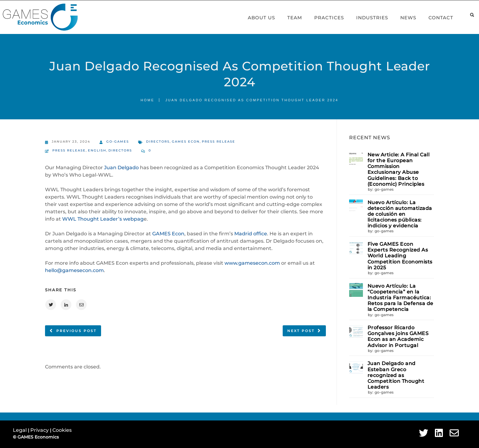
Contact (434, 18)
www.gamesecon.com (252, 263)
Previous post (76, 331)
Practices (322, 18)
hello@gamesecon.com (74, 270)
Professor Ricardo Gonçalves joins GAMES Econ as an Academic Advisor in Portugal (398, 336)
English (97, 150)
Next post (301, 331)
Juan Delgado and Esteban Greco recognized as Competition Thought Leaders (396, 375)
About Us (254, 18)
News (401, 18)
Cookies (62, 430)
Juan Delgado (121, 168)
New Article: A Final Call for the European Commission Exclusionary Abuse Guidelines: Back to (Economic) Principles (399, 169)
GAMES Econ (186, 142)
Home (147, 100)
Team (288, 18)
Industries (365, 18)
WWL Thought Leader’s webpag (103, 219)
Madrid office (251, 234)
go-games (114, 142)
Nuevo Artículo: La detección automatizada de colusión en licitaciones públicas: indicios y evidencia (400, 214)
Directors (158, 142)
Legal (20, 430)
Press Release (219, 142)
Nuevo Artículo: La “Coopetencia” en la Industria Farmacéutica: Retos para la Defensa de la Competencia (400, 298)
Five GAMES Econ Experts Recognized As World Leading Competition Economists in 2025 (400, 256)
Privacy (40, 430)
